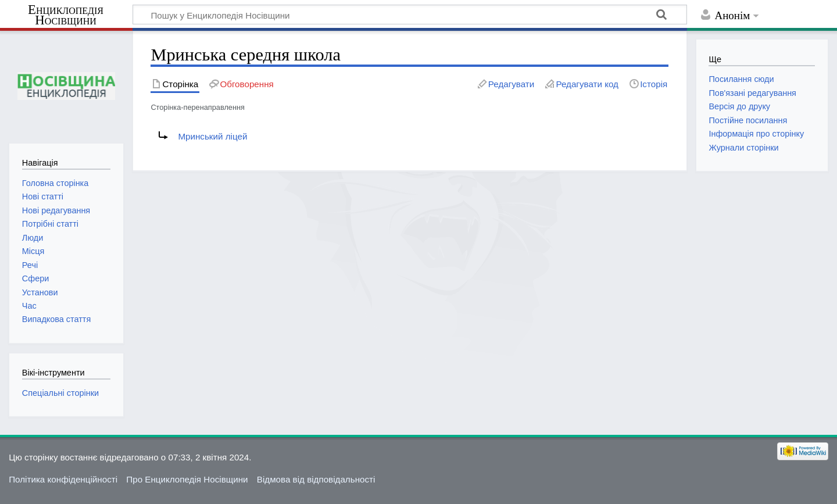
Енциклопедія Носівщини (66, 15)
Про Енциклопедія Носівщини (187, 479)
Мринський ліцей (212, 136)
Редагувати (511, 84)
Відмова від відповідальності (316, 479)
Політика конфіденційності (63, 479)
